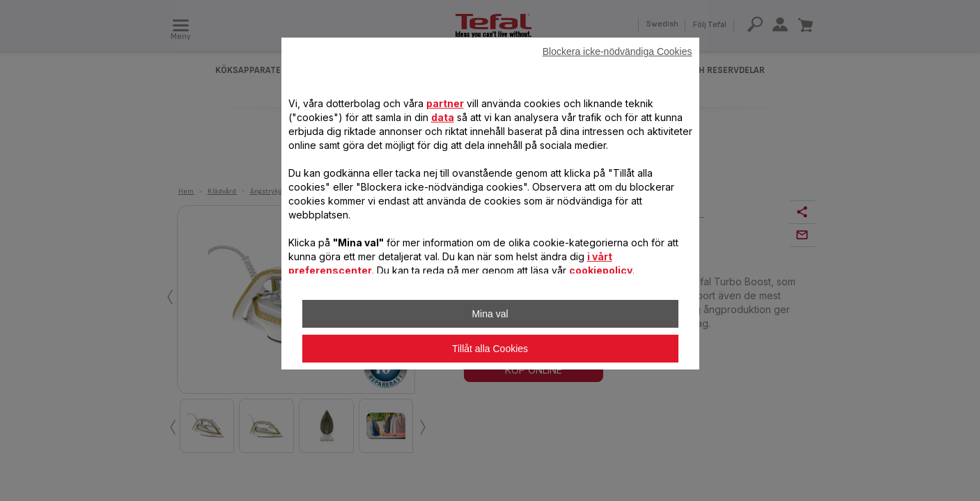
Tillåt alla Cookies (490, 349)
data (443, 117)
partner (445, 103)
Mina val (490, 314)
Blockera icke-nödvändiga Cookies (617, 51)
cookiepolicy (601, 270)
